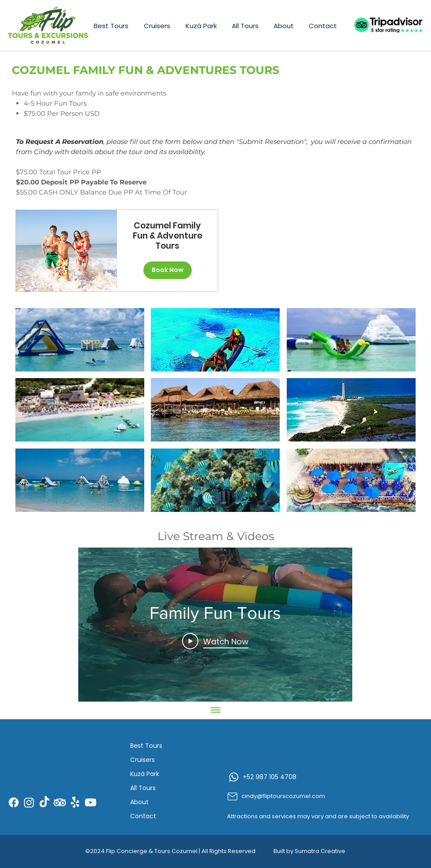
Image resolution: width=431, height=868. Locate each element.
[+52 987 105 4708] (295, 777)
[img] (66, 251)
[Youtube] (91, 802)
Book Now (168, 270)
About (139, 802)
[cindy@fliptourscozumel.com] (294, 796)
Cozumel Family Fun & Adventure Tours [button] (168, 236)
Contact (143, 816)
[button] (80, 340)
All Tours (143, 788)
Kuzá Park (145, 774)
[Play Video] (215, 641)
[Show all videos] (215, 710)
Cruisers (142, 760)
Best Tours (146, 746)
